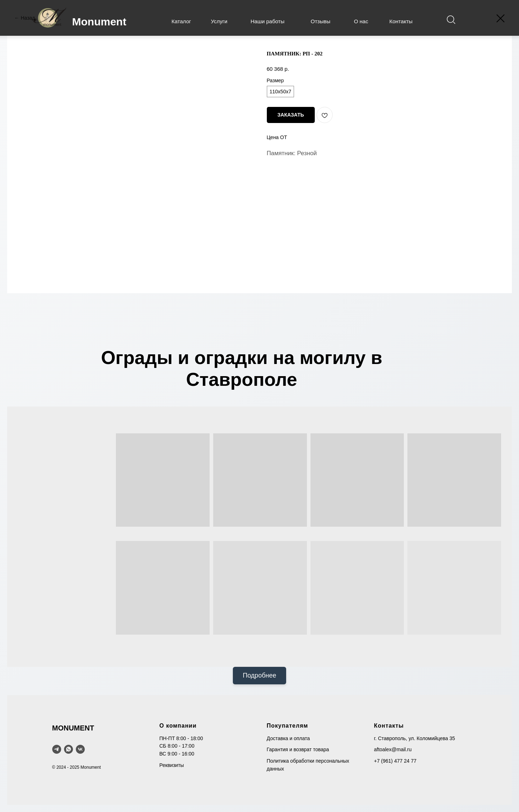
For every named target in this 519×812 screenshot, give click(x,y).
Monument (99, 22)
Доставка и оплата (288, 738)
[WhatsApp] (68, 749)
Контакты (401, 21)
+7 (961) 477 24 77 (395, 761)
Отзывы (321, 21)
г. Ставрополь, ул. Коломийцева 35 (415, 738)
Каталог (182, 21)
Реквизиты (172, 765)
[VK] (80, 749)
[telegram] (57, 749)
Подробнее (259, 675)
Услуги (219, 21)
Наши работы (268, 21)
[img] (451, 20)
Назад (28, 18)
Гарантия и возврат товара (298, 749)
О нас (361, 21)
